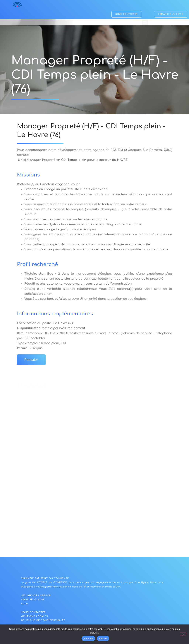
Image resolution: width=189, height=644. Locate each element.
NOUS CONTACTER (33, 613)
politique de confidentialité (43, 621)
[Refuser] (183, 634)
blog (24, 605)
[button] (145, 22)
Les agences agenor (36, 596)
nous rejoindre (33, 601)
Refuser (103, 639)
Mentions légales (34, 617)
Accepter (88, 639)
